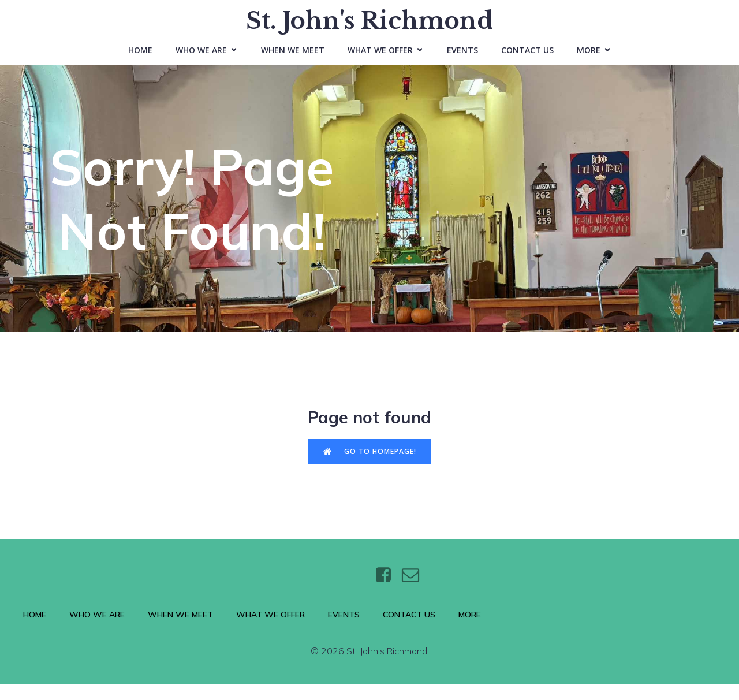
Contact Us (527, 58)
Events (462, 58)
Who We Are (97, 631)
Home (140, 58)
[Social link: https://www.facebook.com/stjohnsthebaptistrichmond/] (388, 592)
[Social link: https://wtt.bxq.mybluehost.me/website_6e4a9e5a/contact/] (415, 592)
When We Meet (293, 58)
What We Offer (270, 631)
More (470, 631)
